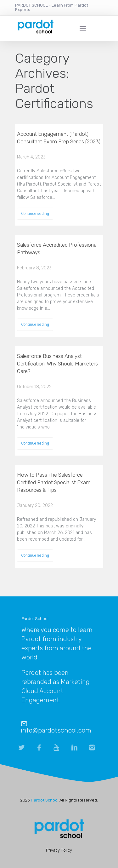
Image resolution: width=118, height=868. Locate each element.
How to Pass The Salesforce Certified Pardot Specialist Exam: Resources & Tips (54, 482)
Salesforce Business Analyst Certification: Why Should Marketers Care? (57, 364)
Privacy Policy (59, 850)
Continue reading (35, 214)
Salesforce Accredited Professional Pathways (57, 249)
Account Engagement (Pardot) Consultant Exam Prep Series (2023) (59, 138)
